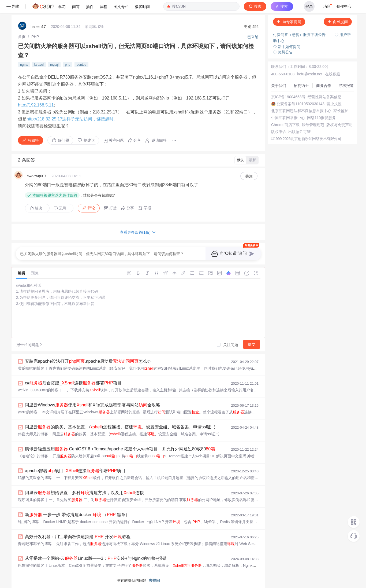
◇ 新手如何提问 (287, 47)
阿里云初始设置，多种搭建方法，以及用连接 (84, 493)
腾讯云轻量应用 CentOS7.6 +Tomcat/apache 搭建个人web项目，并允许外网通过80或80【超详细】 (137, 449)
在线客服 (333, 74)
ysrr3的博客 (28, 412)
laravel (39, 65)
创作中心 (344, 6)
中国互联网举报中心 (288, 118)
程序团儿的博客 (31, 500)
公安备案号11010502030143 (300, 104)
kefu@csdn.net (310, 74)
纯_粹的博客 (28, 522)
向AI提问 (338, 22)
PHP (35, 37)
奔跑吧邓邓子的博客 (35, 544)
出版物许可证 (300, 132)
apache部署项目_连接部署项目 (75, 471)
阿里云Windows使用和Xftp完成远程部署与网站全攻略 (93, 405)
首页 (22, 37)
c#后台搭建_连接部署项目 (73, 383)
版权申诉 (279, 132)
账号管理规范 (313, 125)
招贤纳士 (301, 86)
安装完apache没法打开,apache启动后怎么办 (88, 361)
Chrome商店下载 (285, 125)
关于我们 (279, 86)
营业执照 (334, 104)
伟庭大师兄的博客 (33, 434)
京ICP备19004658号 (288, 97)
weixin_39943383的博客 (38, 390)
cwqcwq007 (37, 176)
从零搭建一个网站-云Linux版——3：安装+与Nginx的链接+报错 (96, 558)
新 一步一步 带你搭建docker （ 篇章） (77, 515)
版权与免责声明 (339, 125)
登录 (309, 6)
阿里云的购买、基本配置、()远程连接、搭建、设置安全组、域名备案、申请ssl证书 (120, 427)
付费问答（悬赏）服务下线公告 (300, 35)
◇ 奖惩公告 (283, 52)
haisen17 (38, 27)
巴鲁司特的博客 (31, 565)
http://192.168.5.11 (36, 105)
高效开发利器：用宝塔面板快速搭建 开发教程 (78, 537)
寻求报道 (346, 86)
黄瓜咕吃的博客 (31, 368)
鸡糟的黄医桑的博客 (35, 478)
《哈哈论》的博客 (33, 456)
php (68, 65)
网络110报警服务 (321, 118)
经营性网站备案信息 (324, 97)
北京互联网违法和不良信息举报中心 (301, 111)
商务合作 (324, 86)
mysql (54, 65)
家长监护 (341, 111)
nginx (24, 65)
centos (81, 65)
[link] (22, 37)
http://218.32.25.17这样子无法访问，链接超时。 (72, 119)
